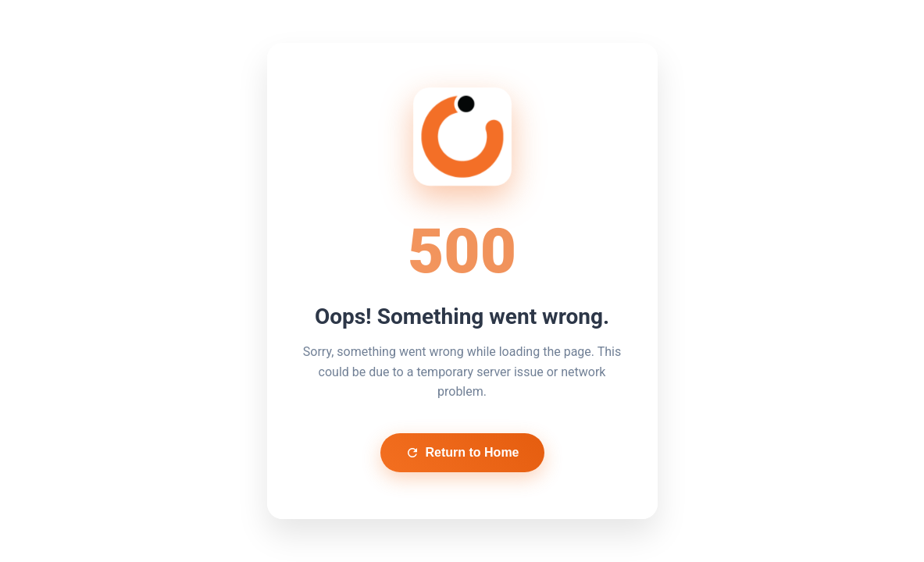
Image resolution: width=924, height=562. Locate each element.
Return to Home (462, 453)
